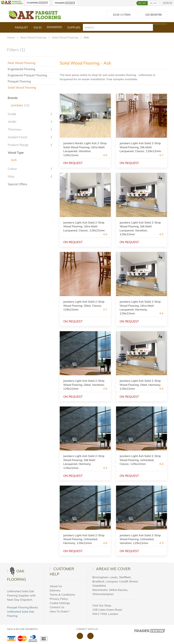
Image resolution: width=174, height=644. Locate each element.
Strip (11, 176)
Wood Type (16, 153)
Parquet (22, 27)
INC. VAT (142, 3)
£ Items (121, 15)
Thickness (15, 129)
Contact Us (57, 607)
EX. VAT (154, 3)
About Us (56, 586)
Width (12, 122)
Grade (12, 114)
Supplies (74, 27)
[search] (118, 27)
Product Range (18, 145)
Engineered (54, 27)
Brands (13, 98)
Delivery (55, 590)
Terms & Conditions (62, 595)
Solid (37, 27)
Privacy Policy (59, 599)
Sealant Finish (18, 137)
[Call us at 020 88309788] (153, 15)
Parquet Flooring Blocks (22, 607)
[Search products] (160, 24)
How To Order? (59, 611)
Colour (12, 169)
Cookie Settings (60, 603)
